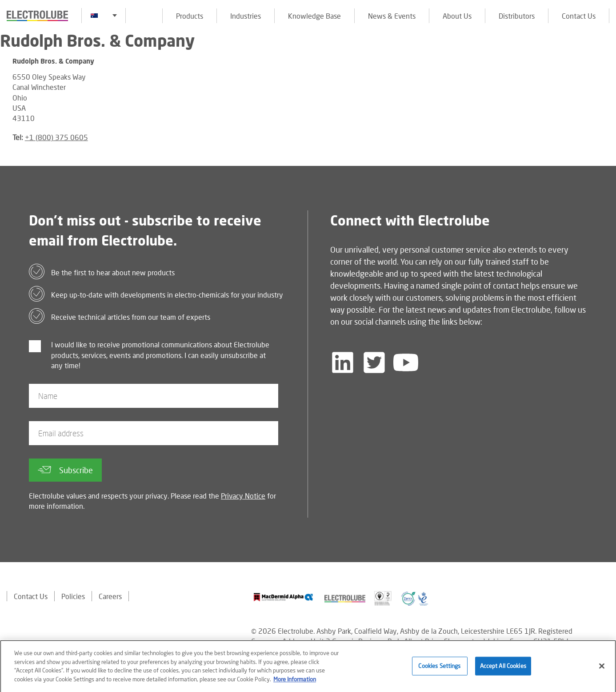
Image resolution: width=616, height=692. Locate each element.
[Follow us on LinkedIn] (343, 362)
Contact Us (579, 16)
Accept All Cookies (503, 669)
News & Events (392, 16)
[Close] (602, 669)
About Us (457, 16)
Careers (110, 596)
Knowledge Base (314, 16)
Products (190, 16)
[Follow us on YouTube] (406, 362)
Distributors (517, 16)
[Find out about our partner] (283, 597)
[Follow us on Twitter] (374, 362)
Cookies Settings (439, 669)
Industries (246, 16)
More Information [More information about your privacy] (295, 682)
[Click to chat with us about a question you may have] (605, 66)
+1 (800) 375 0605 (56, 137)
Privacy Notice (243, 496)
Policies (73, 596)
